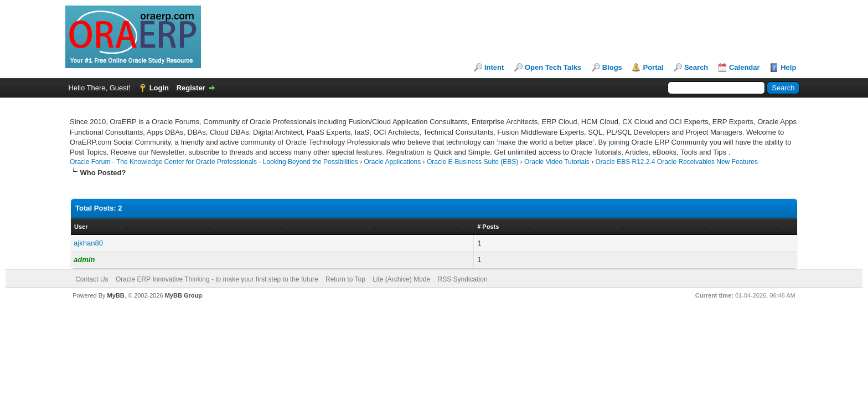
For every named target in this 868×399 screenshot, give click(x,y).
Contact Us (92, 279)
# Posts (488, 227)
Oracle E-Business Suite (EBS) (472, 162)
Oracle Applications (392, 162)
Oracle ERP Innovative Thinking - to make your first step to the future (217, 279)
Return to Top (345, 279)
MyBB (116, 295)
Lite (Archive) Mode (401, 279)
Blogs (612, 67)
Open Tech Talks (553, 67)
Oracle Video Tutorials (557, 162)
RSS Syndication (463, 279)
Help (788, 67)
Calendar (745, 67)
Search (696, 67)
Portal (653, 67)
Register (191, 88)
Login (159, 88)
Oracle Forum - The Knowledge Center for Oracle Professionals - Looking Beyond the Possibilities (214, 162)
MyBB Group (184, 295)
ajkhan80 (88, 243)
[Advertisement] (271, 113)
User (81, 227)
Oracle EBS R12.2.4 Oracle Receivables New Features (676, 162)
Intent (494, 67)
